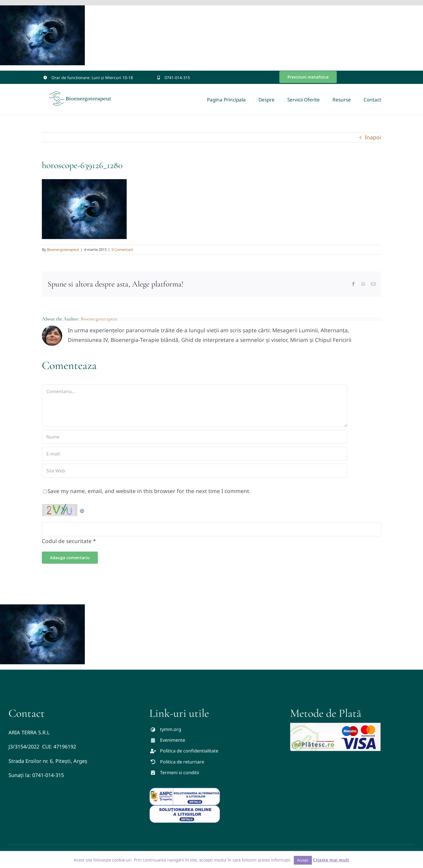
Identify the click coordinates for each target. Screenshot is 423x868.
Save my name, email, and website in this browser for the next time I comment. (149, 491)
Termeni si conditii (180, 772)
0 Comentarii (122, 249)
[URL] (195, 471)
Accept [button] (303, 860)
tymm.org (171, 729)
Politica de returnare (182, 762)
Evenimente (173, 740)
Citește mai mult (331, 860)
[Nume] (195, 437)
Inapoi (373, 137)
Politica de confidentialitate (189, 751)
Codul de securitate (67, 541)
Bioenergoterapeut (63, 249)
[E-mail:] (195, 454)
